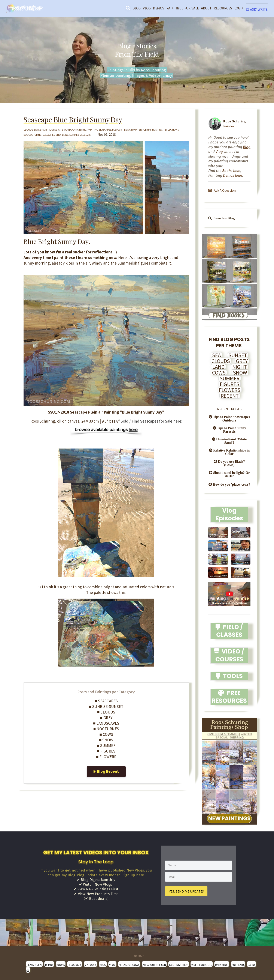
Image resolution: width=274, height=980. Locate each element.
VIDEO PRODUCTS (202, 964)
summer (74, 135)
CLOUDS (221, 361)
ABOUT (206, 8)
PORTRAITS (238, 964)
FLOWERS (230, 390)
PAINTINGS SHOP (179, 964)
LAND (218, 367)
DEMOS (159, 8)
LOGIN (239, 8)
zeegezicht (87, 135)
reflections (171, 130)
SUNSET (238, 355)
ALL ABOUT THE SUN (154, 964)
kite (60, 130)
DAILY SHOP (222, 964)
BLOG (137, 8)
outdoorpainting (75, 130)
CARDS (252, 964)
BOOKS (61, 964)
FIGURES (230, 384)
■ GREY (106, 718)
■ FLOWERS (106, 757)
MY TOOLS (90, 964)
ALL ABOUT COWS (129, 964)
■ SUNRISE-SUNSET (106, 706)
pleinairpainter (132, 130)
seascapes (49, 135)
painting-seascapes (99, 130)
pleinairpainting (153, 130)
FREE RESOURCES (229, 697)
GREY (242, 361)
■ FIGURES (106, 751)
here (231, 171)
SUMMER (230, 378)
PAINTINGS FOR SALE (183, 8)
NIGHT (240, 367)
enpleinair (40, 130)
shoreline (62, 135)
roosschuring (33, 135)
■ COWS (106, 734)
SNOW (240, 373)
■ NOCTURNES (106, 729)
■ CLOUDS (106, 712)
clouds (28, 130)
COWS (219, 373)
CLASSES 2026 (34, 964)
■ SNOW (106, 740)
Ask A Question (222, 190)
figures (52, 130)
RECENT (230, 396)
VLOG (147, 8)
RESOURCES (223, 8)
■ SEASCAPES (106, 701)
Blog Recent (106, 772)
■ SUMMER (106, 745)
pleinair (117, 130)
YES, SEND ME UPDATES (187, 891)
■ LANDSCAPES (106, 723)
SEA (217, 355)
